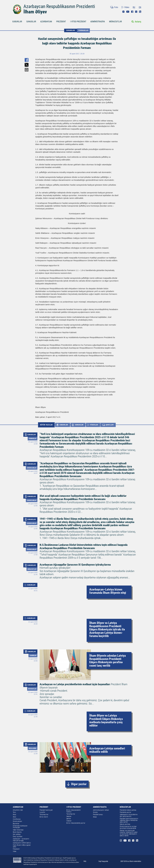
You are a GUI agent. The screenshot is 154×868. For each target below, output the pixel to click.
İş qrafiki (42, 812)
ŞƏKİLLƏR (110, 425)
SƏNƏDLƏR (31, 22)
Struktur (95, 812)
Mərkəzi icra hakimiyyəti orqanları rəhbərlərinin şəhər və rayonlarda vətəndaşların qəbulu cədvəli (129, 833)
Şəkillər (69, 819)
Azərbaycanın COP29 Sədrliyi (22, 843)
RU (134, 7)
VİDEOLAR (94, 425)
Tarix (14, 812)
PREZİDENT (61, 22)
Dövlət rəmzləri (17, 821)
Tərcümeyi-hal (44, 815)
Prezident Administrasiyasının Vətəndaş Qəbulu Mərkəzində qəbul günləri (129, 820)
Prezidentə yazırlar (125, 812)
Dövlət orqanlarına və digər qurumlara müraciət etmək (128, 827)
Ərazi (14, 815)
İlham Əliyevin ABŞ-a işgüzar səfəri (22, 846)
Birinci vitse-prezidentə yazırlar (76, 823)
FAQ (85, 861)
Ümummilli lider (18, 810)
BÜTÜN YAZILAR (46, 425)
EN (140, 7)
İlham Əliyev (35, 12)
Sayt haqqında (103, 861)
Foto (116, 7)
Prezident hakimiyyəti (46, 810)
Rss (140, 12)
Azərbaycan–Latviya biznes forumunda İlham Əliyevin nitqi (108, 591)
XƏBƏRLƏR (17, 22)
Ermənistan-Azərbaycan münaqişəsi (20, 827)
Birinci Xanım (44, 817)
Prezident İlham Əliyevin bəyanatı (88, 694)
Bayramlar (16, 824)
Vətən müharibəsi (18, 830)
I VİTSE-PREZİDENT (78, 22)
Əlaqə (95, 817)
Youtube (128, 12)
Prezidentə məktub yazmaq (128, 810)
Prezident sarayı (98, 815)
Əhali (14, 817)
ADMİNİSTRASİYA (98, 22)
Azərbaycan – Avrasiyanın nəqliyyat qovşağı (21, 840)
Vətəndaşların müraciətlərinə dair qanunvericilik (129, 815)
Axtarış (138, 22)
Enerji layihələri (18, 837)
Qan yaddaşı (17, 834)
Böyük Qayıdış (17, 832)
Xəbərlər (69, 816)
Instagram (123, 12)
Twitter (136, 12)
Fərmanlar (83, 30)
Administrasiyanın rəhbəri (101, 810)
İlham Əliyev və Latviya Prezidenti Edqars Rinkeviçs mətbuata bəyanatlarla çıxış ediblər (106, 721)
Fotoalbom (16, 849)
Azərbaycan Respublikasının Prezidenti (59, 6)
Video (127, 7)
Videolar (69, 821)
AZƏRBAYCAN (46, 22)
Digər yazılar (79, 784)
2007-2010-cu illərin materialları (131, 861)
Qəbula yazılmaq (125, 824)
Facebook (132, 12)
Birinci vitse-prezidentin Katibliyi (74, 811)
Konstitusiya (17, 819)
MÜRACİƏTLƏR (115, 22)
